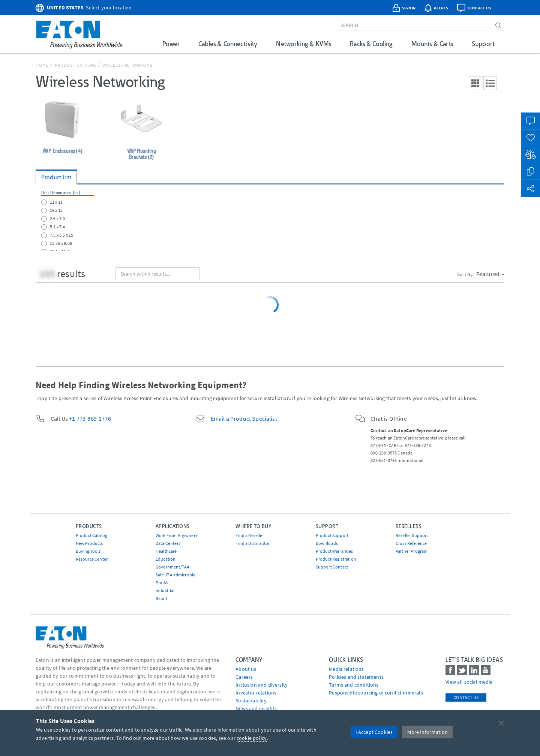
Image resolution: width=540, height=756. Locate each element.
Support (483, 44)
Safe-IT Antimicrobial (176, 575)
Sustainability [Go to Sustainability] (251, 700)
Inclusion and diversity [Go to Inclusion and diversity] (262, 685)
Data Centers (168, 543)
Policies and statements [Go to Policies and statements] (356, 677)
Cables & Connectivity (228, 44)
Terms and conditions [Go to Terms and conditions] (354, 685)
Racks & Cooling (371, 44)
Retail (161, 598)
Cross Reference (411, 543)
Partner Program (412, 551)
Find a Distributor (253, 543)
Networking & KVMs (304, 44)
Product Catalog (75, 65)
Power (171, 44)
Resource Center (92, 559)
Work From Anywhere (177, 535)
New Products (89, 543)
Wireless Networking (127, 65)
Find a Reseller (250, 535)
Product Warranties (334, 551)
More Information (427, 732)
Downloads (327, 543)
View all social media (469, 682)
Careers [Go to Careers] (244, 677)
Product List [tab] (56, 177)
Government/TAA (172, 567)
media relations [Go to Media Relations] (346, 669)
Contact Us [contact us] (466, 697)
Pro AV (162, 583)
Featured (490, 274)
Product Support (332, 535)
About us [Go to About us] (246, 669)
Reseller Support (412, 535)
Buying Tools (88, 551)
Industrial (165, 590)
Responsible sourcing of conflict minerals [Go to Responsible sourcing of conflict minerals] (376, 693)
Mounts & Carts (432, 44)
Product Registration (336, 559)
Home (42, 65)
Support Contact (332, 567)
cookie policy (252, 738)
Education (166, 559)
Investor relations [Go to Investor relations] (256, 693)
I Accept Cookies (374, 732)
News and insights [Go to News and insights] (256, 708)
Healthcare (166, 551)
